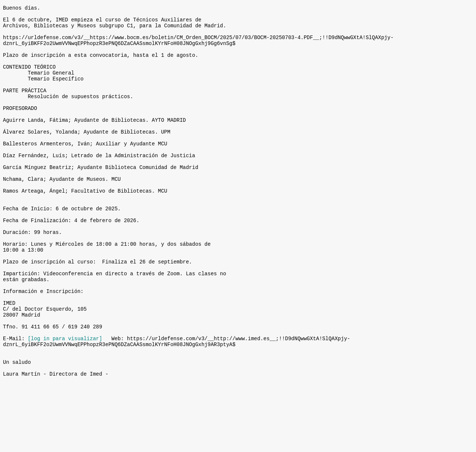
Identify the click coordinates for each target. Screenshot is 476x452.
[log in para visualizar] (65, 401)
